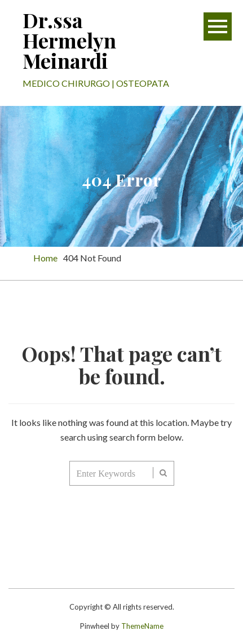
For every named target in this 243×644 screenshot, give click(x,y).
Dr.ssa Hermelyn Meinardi (69, 40)
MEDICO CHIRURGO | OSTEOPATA (96, 83)
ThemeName (142, 626)
